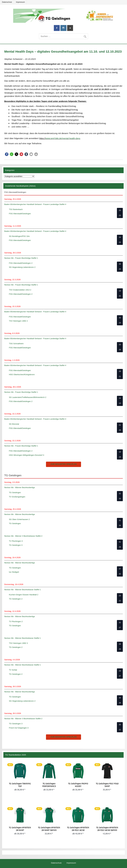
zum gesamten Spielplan (64, 464)
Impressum (20, 2)
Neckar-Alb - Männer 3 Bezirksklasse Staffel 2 (23, 536)
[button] (7, 154)
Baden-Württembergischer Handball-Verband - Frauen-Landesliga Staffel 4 (35, 204)
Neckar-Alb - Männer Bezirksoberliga (19, 487)
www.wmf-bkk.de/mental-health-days (63, 138)
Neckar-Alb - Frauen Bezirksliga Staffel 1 (21, 258)
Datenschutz (7, 2)
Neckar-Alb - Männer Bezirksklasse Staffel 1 (22, 590)
